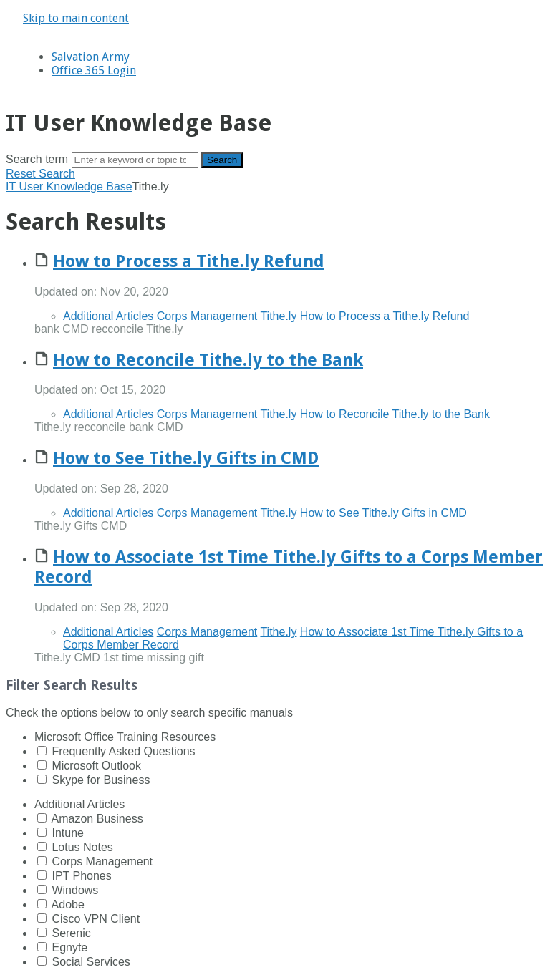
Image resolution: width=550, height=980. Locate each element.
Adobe (68, 904)
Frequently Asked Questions (123, 751)
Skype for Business (101, 780)
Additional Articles (108, 316)
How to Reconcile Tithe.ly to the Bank (208, 360)
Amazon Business (97, 819)
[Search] (135, 160)
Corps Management (207, 316)
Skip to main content (76, 18)
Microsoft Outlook (96, 766)
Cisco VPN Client (96, 919)
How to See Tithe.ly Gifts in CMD (186, 458)
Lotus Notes (82, 847)
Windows (75, 890)
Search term (37, 159)
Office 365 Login (94, 71)
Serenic (71, 933)
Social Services (91, 962)
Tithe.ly (278, 316)
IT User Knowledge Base (69, 186)
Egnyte (69, 947)
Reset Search (40, 174)
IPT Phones (81, 876)
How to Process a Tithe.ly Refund (189, 261)
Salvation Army (91, 57)
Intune (67, 833)
